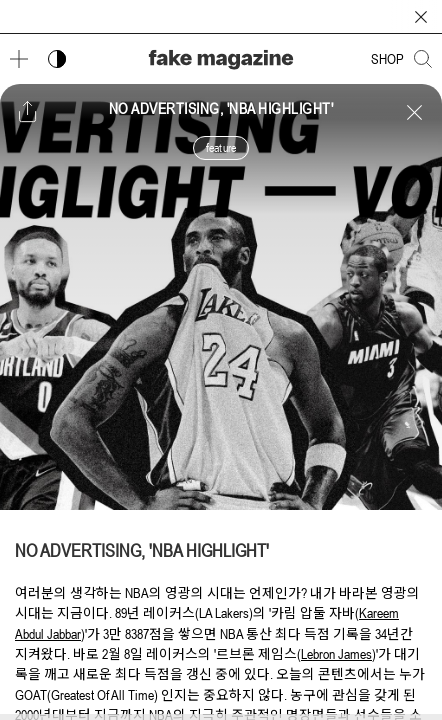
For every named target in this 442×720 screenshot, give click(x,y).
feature (221, 148)
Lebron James (336, 654)
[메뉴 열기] (19, 59)
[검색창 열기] (423, 59)
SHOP (387, 59)
